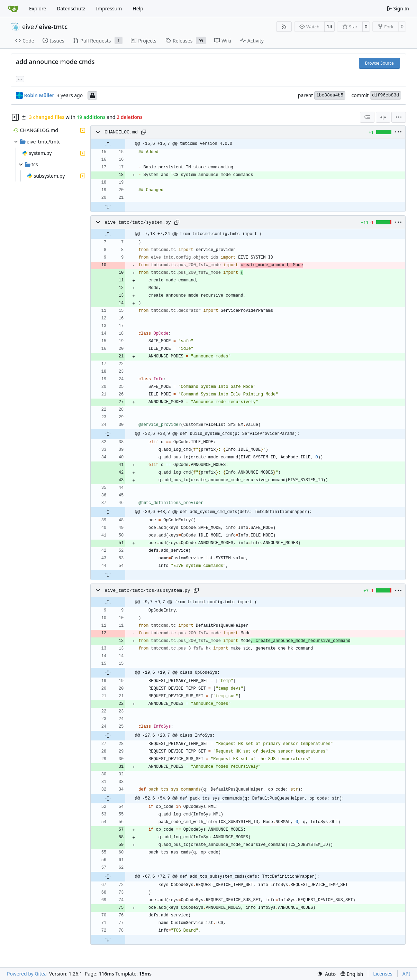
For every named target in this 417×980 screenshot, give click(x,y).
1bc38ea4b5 (330, 95)
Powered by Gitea (27, 974)
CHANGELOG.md (121, 132)
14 (329, 26)
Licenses (383, 974)
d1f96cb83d (386, 95)
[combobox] (367, 117)
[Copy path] (144, 132)
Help (138, 8)
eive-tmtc (53, 27)
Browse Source (379, 63)
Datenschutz (71, 8)
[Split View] (383, 117)
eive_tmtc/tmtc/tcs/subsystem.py (147, 591)
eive (28, 27)
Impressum (109, 8)
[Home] (13, 9)
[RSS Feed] (284, 27)
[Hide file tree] (15, 117)
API (406, 974)
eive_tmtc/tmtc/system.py (138, 222)
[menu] (399, 117)
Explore (38, 8)
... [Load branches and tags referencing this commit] (20, 78)
